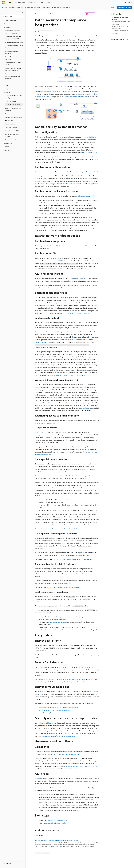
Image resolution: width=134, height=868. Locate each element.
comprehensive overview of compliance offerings (81, 766)
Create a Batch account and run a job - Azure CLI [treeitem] (13, 32)
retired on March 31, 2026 (89, 153)
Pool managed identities (46, 723)
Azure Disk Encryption (46, 713)
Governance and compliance (120, 31)
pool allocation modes (82, 196)
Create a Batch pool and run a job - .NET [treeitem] (14, 58)
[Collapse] (23, 13)
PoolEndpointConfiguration (56, 617)
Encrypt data (115, 24)
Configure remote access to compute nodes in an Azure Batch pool (70, 313)
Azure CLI (85, 375)
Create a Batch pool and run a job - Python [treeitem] (14, 64)
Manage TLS (46, 403)
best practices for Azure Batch (56, 823)
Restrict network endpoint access (121, 22)
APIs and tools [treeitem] (9, 114)
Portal (113, 8)
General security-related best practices (120, 18)
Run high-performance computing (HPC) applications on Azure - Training (56, 840)
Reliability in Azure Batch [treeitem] (12, 131)
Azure (43, 14)
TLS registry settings (83, 403)
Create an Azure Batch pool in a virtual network (67, 529)
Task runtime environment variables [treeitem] (13, 135)
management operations (77, 278)
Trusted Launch (88, 157)
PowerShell (76, 375)
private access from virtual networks (76, 97)
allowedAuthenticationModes (66, 184)
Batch (49, 14)
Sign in (130, 2)
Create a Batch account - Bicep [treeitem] (14, 42)
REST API (60, 261)
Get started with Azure (124, 8)
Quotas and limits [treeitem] (10, 124)
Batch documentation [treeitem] (10, 20)
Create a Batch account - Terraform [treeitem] (12, 52)
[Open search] (125, 3)
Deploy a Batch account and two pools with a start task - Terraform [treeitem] (13, 76)
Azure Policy (39, 778)
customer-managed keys (67, 679)
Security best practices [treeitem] (13, 105)
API (64, 375)
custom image (85, 408)
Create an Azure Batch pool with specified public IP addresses (72, 559)
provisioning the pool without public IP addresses (51, 91)
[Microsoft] (3, 3)
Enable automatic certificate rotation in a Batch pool (58, 736)
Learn (37, 14)
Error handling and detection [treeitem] (13, 117)
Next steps (115, 33)
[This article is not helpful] (128, 39)
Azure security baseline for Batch (57, 820)
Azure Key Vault (80, 679)
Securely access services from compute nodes (120, 27)
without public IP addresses (59, 622)
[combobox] (13, 16)
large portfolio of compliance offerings (67, 754)
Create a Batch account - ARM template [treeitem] (14, 47)
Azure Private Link (41, 432)
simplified (89, 137)
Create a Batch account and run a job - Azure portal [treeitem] (13, 38)
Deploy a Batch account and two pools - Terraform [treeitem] (13, 69)
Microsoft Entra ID (92, 172)
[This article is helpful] (126, 39)
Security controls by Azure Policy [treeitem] (14, 97)
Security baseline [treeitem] (11, 101)
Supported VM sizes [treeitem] (11, 127)
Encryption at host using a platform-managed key (54, 710)
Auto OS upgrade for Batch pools (64, 332)
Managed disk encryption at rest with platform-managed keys (58, 707)
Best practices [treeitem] (9, 121)
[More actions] (97, 14)
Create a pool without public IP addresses (65, 587)
